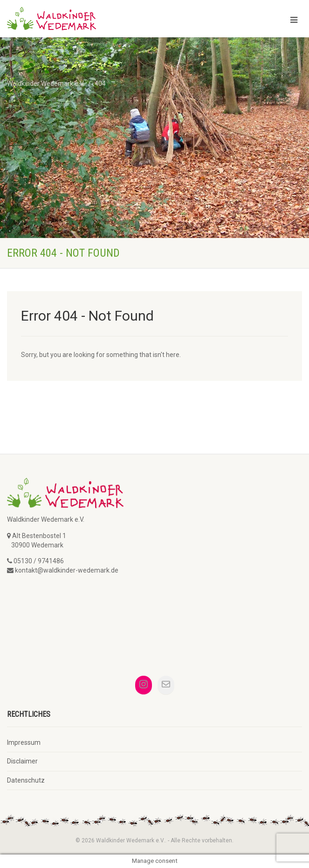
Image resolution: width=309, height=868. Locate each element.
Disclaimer (22, 761)
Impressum (24, 742)
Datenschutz (26, 780)
